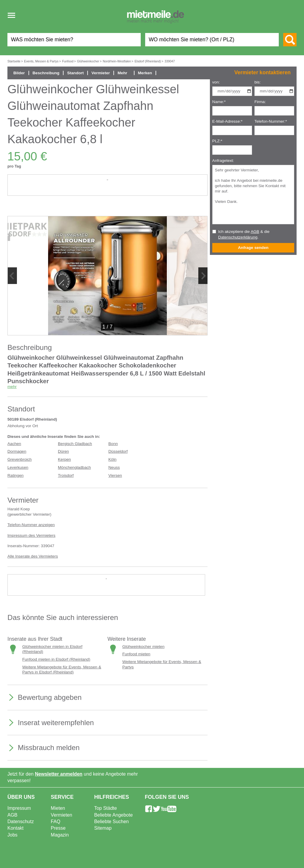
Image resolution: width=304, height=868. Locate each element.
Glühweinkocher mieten (143, 647)
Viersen (115, 475)
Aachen (14, 444)
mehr (12, 387)
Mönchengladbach (74, 467)
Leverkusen (18, 467)
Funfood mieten (136, 654)
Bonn (113, 444)
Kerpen (64, 459)
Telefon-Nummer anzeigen (31, 525)
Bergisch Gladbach (75, 444)
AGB (255, 232)
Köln (112, 459)
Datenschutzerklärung (238, 237)
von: (216, 82)
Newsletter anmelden (59, 774)
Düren (63, 451)
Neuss (114, 467)
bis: (258, 82)
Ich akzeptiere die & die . (244, 234)
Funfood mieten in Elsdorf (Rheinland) (56, 659)
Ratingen (15, 475)
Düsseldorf (118, 451)
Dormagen (17, 451)
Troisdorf (66, 475)
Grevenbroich (20, 459)
